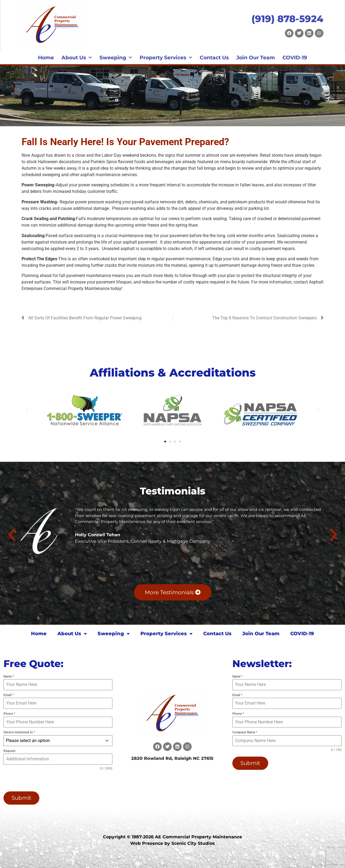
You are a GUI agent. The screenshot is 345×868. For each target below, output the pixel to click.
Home (46, 58)
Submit (21, 798)
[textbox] (53, 741)
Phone (9, 714)
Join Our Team (256, 58)
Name (9, 676)
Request (9, 751)
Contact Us (214, 58)
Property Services (166, 58)
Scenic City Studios (193, 843)
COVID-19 (295, 58)
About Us (77, 58)
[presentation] (38, 781)
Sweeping (116, 58)
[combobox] (58, 741)
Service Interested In (19, 732)
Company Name (245, 732)
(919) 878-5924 (287, 19)
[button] (27, 411)
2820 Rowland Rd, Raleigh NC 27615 (172, 758)
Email (8, 695)
